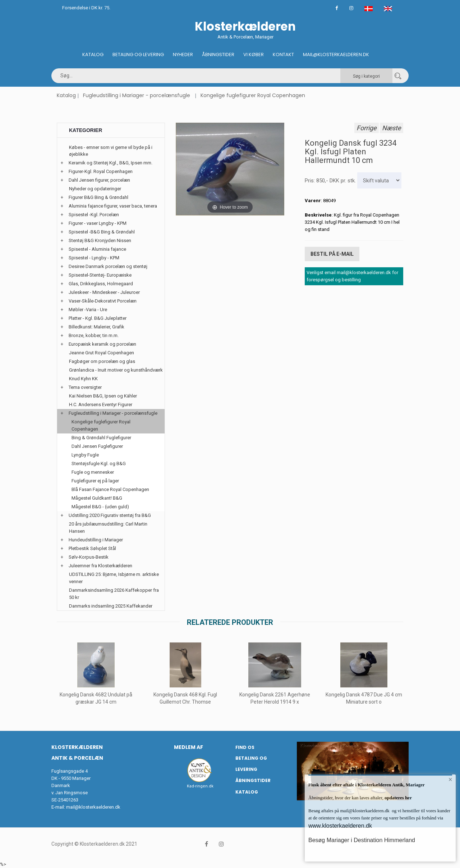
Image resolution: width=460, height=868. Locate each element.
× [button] (450, 780)
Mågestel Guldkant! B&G (97, 498)
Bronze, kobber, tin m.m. (94, 335)
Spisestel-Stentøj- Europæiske (100, 275)
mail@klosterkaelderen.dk (93, 807)
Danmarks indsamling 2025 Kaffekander (111, 606)
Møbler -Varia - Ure (88, 310)
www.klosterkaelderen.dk (340, 826)
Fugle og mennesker (93, 472)
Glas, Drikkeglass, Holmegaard (101, 284)
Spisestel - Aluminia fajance (97, 249)
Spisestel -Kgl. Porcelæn (94, 215)
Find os (245, 747)
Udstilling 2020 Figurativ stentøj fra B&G (110, 515)
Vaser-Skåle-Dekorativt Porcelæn (103, 301)
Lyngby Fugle (85, 455)
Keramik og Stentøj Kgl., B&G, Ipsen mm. (111, 163)
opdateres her (398, 798)
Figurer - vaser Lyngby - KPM (98, 223)
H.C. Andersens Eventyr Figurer (101, 405)
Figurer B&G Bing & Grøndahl (98, 197)
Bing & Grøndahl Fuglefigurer (101, 438)
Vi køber (254, 54)
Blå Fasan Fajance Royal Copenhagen (110, 489)
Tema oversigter (85, 387)
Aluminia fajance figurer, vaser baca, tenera (113, 206)
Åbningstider (218, 54)
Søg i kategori (366, 76)
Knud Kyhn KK (83, 379)
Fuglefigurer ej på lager (95, 481)
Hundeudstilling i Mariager (96, 540)
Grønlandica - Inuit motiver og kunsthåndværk (116, 370)
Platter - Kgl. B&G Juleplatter (98, 318)
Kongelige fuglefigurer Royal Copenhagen (253, 95)
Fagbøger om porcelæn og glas (102, 361)
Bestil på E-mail (332, 253)
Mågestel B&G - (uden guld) (100, 507)
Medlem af (188, 747)
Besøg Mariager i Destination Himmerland (362, 840)
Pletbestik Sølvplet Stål (92, 548)
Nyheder (183, 54)
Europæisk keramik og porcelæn (102, 344)
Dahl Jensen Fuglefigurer (97, 446)
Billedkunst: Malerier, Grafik (96, 327)
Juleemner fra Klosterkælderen (100, 566)
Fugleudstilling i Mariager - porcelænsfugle (137, 95)
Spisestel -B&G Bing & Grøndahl (102, 232)
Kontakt (283, 54)
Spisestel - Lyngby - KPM (94, 258)
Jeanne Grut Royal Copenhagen (102, 353)
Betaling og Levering (138, 54)
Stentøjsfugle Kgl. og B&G (99, 463)
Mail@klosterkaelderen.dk (336, 54)
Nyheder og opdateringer (95, 189)
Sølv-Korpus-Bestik (89, 557)
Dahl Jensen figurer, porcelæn (99, 180)
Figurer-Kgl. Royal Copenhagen (101, 171)
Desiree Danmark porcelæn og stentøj (108, 266)
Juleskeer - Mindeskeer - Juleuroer (104, 292)
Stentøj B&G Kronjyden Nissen (100, 240)
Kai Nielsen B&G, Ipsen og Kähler (103, 396)
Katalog (93, 54)
